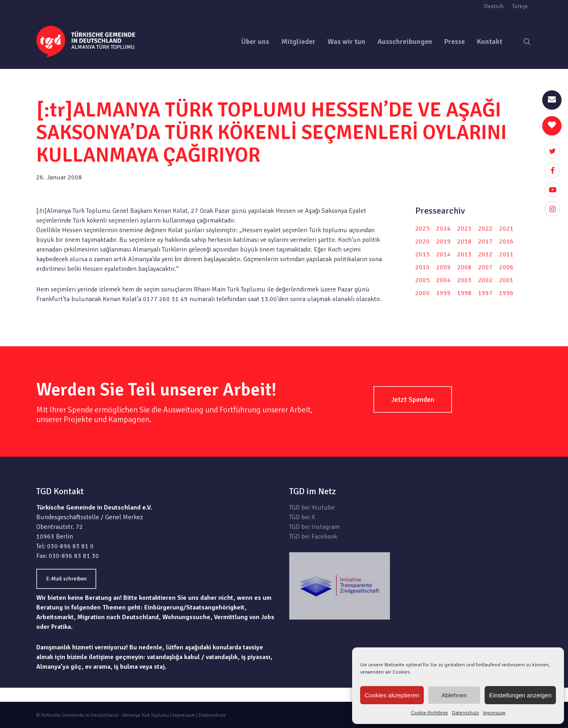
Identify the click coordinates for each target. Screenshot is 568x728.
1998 (464, 293)
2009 (444, 267)
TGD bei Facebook (313, 537)
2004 (444, 280)
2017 (485, 241)
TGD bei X (302, 517)
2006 (506, 267)
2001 (506, 280)
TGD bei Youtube (312, 508)
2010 (423, 267)
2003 (464, 280)
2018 (464, 241)
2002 (485, 280)
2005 (423, 280)
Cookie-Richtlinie (429, 713)
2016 (506, 241)
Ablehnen (454, 695)
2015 (423, 254)
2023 (464, 229)
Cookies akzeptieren (392, 695)
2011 (506, 254)
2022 (485, 229)
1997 (485, 293)
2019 (444, 241)
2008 (464, 267)
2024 (444, 229)
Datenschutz (465, 713)
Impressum (494, 713)
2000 (423, 293)
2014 (444, 254)
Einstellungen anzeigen (520, 695)
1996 (506, 293)
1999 (444, 293)
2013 (464, 254)
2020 (423, 241)
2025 (423, 229)
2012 (485, 254)
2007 (485, 267)
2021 (506, 229)
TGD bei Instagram (314, 527)
